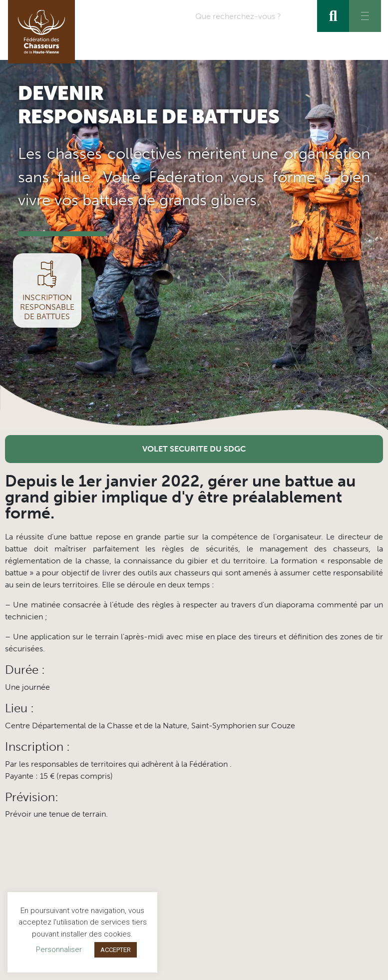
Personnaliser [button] (59, 950)
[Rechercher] (333, 16)
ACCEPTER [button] (116, 950)
